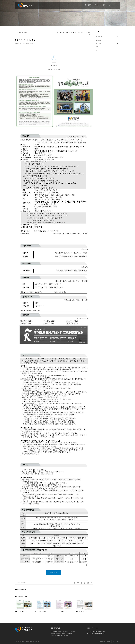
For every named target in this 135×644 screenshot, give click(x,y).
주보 (33, 43)
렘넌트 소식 (99, 40)
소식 (110, 5)
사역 (104, 5)
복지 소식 (99, 43)
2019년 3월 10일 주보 (21, 611)
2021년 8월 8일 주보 (41, 611)
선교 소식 (99, 47)
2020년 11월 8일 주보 (61, 611)
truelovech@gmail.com (98, 634)
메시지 (97, 5)
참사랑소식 (99, 37)
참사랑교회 (88, 5)
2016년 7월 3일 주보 (81, 611)
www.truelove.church (99, 632)
